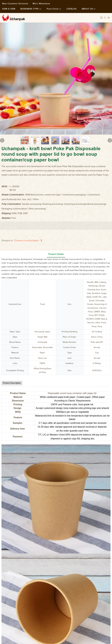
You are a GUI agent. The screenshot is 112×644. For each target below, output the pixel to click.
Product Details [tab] (56, 254)
